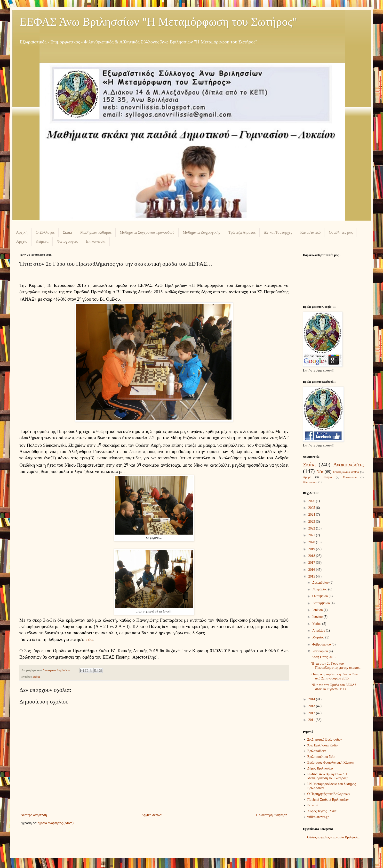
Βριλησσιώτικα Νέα (321, 757)
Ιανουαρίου (320, 651)
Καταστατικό (311, 232)
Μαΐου (317, 624)
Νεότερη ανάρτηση (34, 815)
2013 (312, 706)
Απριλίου (319, 631)
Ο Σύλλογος (45, 232)
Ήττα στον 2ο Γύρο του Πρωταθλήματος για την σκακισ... (336, 666)
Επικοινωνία (96, 241)
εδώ (90, 639)
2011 (312, 720)
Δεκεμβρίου (321, 583)
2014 (312, 699)
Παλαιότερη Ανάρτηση (272, 815)
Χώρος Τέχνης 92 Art (322, 811)
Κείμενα (42, 241)
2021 (312, 535)
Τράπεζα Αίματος (242, 232)
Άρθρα (307, 477)
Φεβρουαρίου (322, 644)
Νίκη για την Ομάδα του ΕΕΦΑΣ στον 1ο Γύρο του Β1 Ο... (334, 687)
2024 (312, 515)
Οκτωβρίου (320, 596)
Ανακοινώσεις (348, 465)
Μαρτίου (319, 637)
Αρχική (22, 232)
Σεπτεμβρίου (321, 603)
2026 (312, 501)
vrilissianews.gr (318, 817)
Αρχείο (22, 241)
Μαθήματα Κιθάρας (96, 232)
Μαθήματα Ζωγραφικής (201, 232)
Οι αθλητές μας (341, 232)
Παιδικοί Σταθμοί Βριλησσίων (328, 800)
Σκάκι (67, 232)
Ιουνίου (318, 617)
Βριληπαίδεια (317, 751)
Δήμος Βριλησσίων (320, 768)
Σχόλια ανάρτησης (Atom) (56, 823)
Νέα (320, 472)
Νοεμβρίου (320, 589)
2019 (312, 549)
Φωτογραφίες (67, 241)
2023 (312, 522)
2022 (312, 528)
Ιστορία (327, 477)
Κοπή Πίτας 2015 (323, 657)
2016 (312, 570)
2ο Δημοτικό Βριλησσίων (325, 740)
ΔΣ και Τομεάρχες (278, 232)
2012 (312, 713)
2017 (312, 563)
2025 (312, 508)
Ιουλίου (318, 610)
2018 (312, 556)
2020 (312, 542)
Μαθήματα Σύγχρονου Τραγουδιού (147, 232)
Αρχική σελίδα (151, 815)
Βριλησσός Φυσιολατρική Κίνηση (331, 763)
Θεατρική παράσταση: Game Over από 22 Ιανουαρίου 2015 (335, 676)
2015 (312, 576)
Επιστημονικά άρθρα (346, 472)
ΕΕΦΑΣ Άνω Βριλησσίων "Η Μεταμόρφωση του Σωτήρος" (158, 22)
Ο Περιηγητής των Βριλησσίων (329, 794)
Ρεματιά (313, 805)
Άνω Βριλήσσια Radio (323, 745)
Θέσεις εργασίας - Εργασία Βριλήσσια (333, 837)
